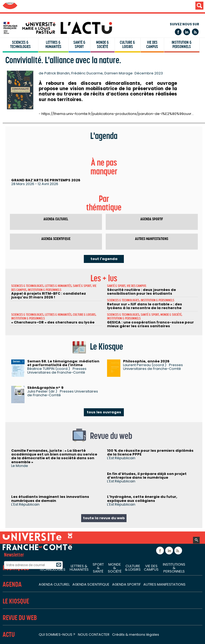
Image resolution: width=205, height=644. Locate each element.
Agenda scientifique (56, 239)
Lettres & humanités (53, 45)
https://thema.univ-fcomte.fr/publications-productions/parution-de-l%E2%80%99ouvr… (118, 114)
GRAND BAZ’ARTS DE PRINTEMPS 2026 (46, 180)
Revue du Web (20, 618)
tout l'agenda (104, 259)
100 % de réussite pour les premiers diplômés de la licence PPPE (150, 452)
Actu (9, 635)
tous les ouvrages (104, 412)
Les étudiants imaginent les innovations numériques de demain (50, 499)
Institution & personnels (182, 45)
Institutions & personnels (174, 568)
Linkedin (187, 32)
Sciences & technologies (20, 45)
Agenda (12, 584)
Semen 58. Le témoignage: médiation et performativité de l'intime (63, 363)
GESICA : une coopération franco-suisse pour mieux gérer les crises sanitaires (150, 324)
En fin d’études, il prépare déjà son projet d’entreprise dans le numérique (147, 476)
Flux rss (195, 32)
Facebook (178, 32)
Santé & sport (79, 45)
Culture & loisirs (127, 45)
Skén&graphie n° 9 (45, 388)
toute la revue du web (104, 518)
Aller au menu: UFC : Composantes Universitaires (10, 6)
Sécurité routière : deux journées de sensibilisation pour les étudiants (141, 292)
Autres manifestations (152, 239)
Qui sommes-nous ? (57, 635)
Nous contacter (94, 635)
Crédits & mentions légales (136, 635)
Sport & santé (98, 568)
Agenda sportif (152, 219)
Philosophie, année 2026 (146, 361)
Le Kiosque (16, 601)
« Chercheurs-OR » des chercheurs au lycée (53, 322)
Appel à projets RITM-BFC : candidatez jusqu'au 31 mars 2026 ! (49, 295)
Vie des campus (152, 45)
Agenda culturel (56, 219)
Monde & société (102, 45)
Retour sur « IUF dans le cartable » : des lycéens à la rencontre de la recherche (145, 306)
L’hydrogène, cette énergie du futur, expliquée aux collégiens (142, 499)
